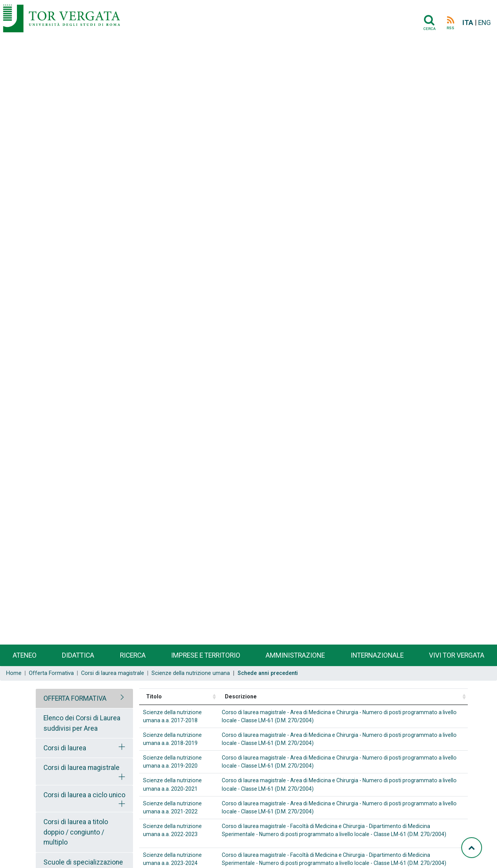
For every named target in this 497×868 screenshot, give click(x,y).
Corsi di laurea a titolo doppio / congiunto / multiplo (76, 832)
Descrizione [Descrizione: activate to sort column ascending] (241, 696)
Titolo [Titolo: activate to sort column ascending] (154, 696)
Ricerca (133, 655)
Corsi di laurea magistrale (113, 673)
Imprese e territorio (206, 655)
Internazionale (377, 655)
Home (14, 673)
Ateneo (25, 655)
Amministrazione (295, 655)
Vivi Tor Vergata (457, 655)
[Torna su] (472, 848)
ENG (485, 23)
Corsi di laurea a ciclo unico (84, 795)
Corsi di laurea (65, 748)
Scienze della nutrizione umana (191, 673)
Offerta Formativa (51, 673)
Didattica (78, 655)
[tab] (84, 698)
